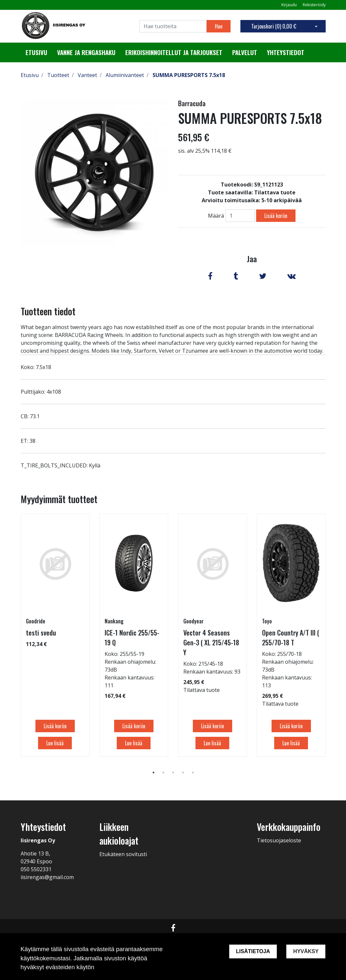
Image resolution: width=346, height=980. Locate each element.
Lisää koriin (276, 216)
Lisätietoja (253, 951)
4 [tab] (183, 773)
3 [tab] (173, 773)
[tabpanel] (55, 635)
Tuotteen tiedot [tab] (48, 311)
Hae (219, 26)
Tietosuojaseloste (279, 840)
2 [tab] (163, 773)
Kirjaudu (290, 5)
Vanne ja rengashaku (86, 52)
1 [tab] (153, 773)
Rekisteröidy (314, 5)
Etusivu (36, 52)
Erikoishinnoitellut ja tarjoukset (174, 52)
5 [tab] (193, 773)
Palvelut (245, 52)
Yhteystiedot (286, 52)
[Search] (173, 26)
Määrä (216, 216)
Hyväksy (306, 951)
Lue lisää (55, 743)
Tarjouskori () (274, 26)
